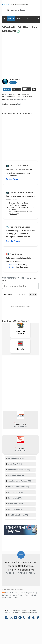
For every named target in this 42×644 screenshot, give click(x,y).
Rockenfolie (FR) (15, 498)
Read (19, 104)
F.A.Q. (35, 593)
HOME (20, 19)
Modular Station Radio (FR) (19, 470)
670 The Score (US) (20, 426)
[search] (21, 10)
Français (25, 610)
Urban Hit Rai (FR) (15, 504)
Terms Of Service (11, 593)
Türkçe (34, 612)
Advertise (34, 595)
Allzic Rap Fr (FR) (15, 464)
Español (33, 610)
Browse (17, 89)
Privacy (21, 595)
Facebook (13, 265)
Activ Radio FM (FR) (16, 492)
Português (26, 612)
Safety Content (7, 597)
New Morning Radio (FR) (18, 515)
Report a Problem (13, 241)
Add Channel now (21, 573)
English (10, 610)
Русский (17, 612)
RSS (3, 593)
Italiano (17, 610)
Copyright (13, 595)
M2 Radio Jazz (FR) (16, 458)
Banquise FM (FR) (15, 509)
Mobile (27, 595)
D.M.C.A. (5, 595)
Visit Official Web (20, 100)
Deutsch (9, 612)
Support (29, 593)
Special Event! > (20, 451)
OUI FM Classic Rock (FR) (18, 487)
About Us (22, 593)
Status (16, 597)
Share (27, 89)
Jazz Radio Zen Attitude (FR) (19, 481)
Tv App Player (12, 179)
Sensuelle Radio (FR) (16, 475)
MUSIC (28, 19)
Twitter (12, 267)
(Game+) (25, 321)
